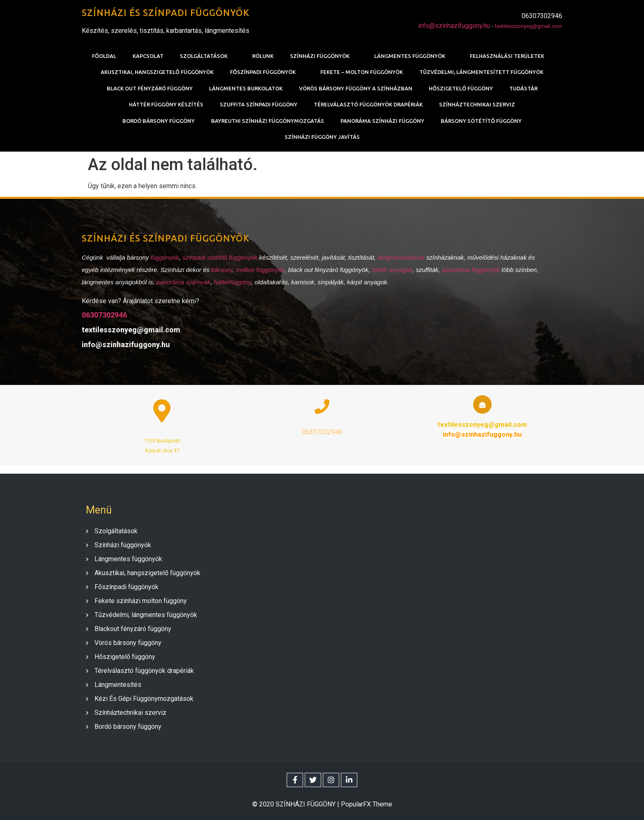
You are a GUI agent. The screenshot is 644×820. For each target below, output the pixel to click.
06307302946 (104, 315)
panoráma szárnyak (184, 282)
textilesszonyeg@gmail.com (529, 26)
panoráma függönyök (471, 270)
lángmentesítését (402, 257)
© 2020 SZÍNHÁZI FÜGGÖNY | (297, 804)
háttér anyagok (392, 270)
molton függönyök (260, 270)
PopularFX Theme (367, 804)
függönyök (165, 257)
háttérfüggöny (233, 282)
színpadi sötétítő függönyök (220, 257)
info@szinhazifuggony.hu (454, 26)
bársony (222, 270)
